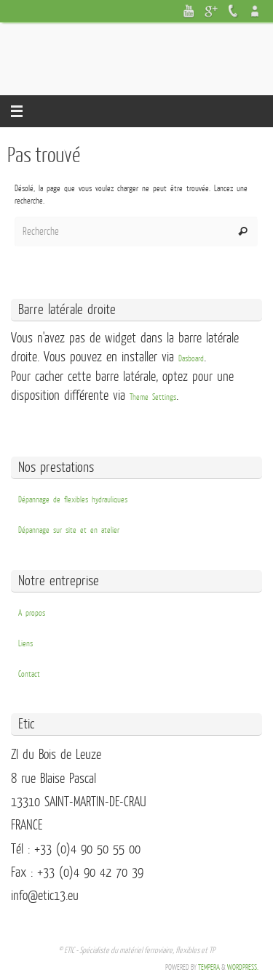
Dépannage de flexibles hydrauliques (73, 500)
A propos (32, 613)
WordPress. (243, 967)
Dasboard (191, 359)
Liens (25, 644)
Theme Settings (153, 397)
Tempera (209, 967)
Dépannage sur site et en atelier (69, 530)
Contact (29, 674)
